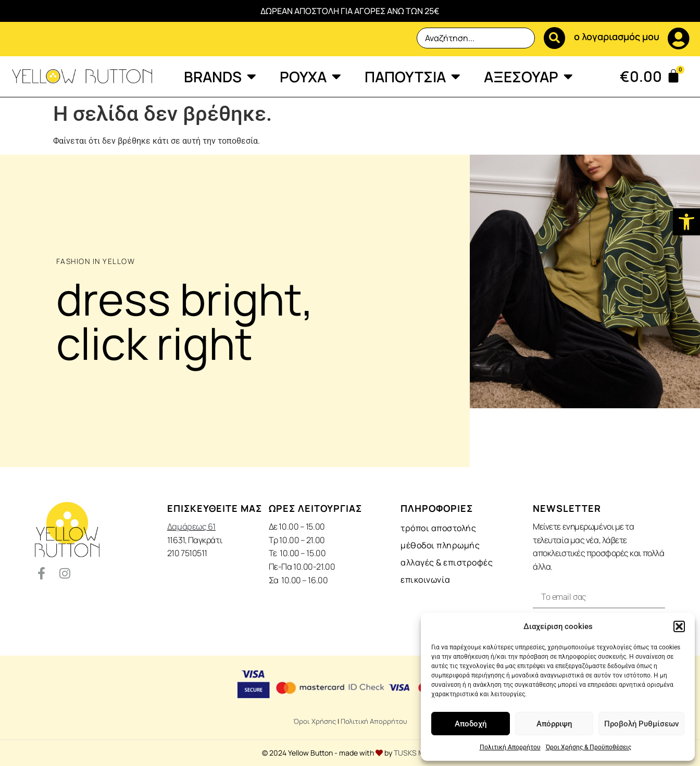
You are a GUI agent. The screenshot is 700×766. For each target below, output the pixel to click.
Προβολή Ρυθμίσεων (641, 724)
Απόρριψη (554, 724)
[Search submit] (553, 38)
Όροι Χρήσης (315, 721)
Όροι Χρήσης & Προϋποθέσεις (589, 747)
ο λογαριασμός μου (617, 36)
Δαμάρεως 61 (191, 526)
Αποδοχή (471, 724)
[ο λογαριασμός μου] (678, 38)
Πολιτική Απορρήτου (510, 747)
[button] (686, 222)
